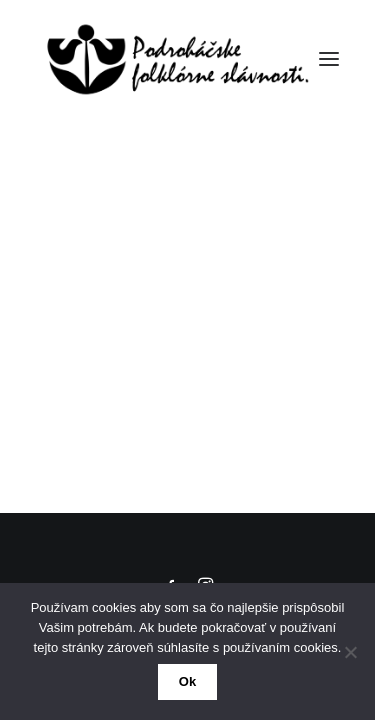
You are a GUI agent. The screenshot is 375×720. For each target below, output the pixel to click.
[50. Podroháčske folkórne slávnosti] (173, 59)
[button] (329, 59)
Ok (187, 681)
